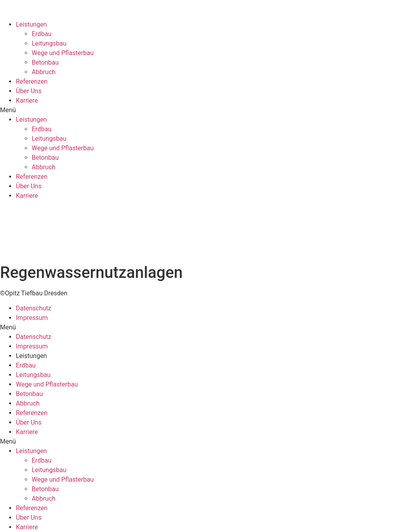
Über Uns (29, 91)
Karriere (27, 100)
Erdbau (42, 34)
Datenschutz (34, 308)
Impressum (32, 318)
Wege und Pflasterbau (63, 53)
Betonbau (45, 62)
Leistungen (31, 24)
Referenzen (32, 81)
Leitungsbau (49, 43)
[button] (203, 110)
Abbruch (44, 72)
